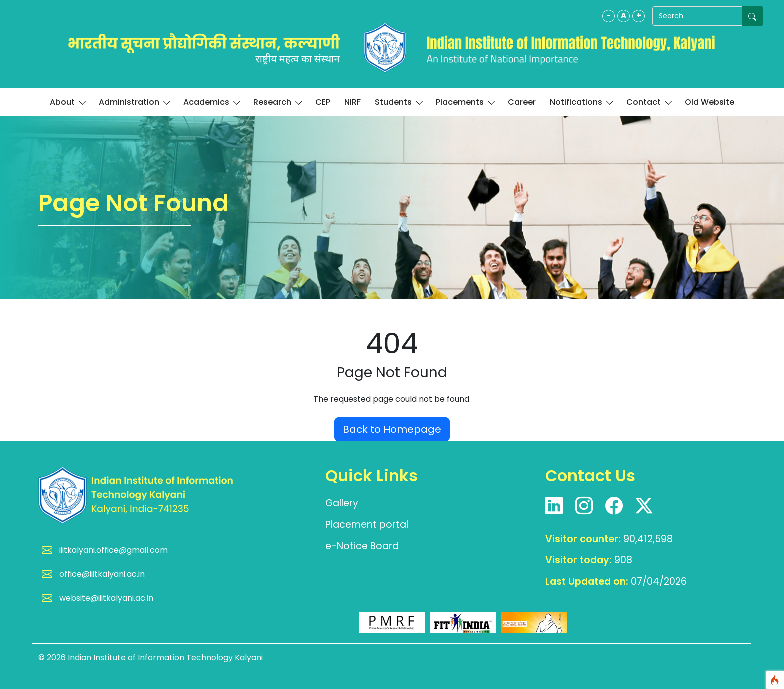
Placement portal (367, 525)
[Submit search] (753, 16)
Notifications (581, 102)
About (67, 102)
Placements (465, 102)
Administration (134, 102)
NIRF (353, 102)
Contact (649, 102)
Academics (211, 102)
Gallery (342, 503)
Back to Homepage (392, 429)
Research (277, 102)
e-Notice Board (362, 546)
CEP (323, 102)
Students (398, 102)
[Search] (697, 16)
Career (522, 102)
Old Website (710, 102)
